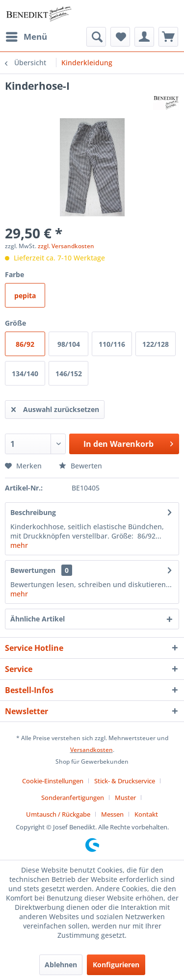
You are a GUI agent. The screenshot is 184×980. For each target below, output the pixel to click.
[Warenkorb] (168, 37)
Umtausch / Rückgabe (58, 814)
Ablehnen (61, 965)
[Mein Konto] (144, 37)
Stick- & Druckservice (125, 781)
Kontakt (146, 814)
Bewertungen (33, 570)
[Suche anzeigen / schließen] (96, 37)
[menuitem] (26, 37)
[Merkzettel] (120, 37)
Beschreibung (33, 512)
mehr (19, 545)
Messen (112, 814)
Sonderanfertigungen (73, 798)
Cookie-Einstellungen (53, 781)
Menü (26, 36)
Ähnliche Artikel (38, 619)
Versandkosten (92, 750)
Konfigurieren (116, 965)
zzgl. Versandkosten (66, 246)
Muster (125, 798)
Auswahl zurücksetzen (55, 408)
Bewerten (80, 466)
